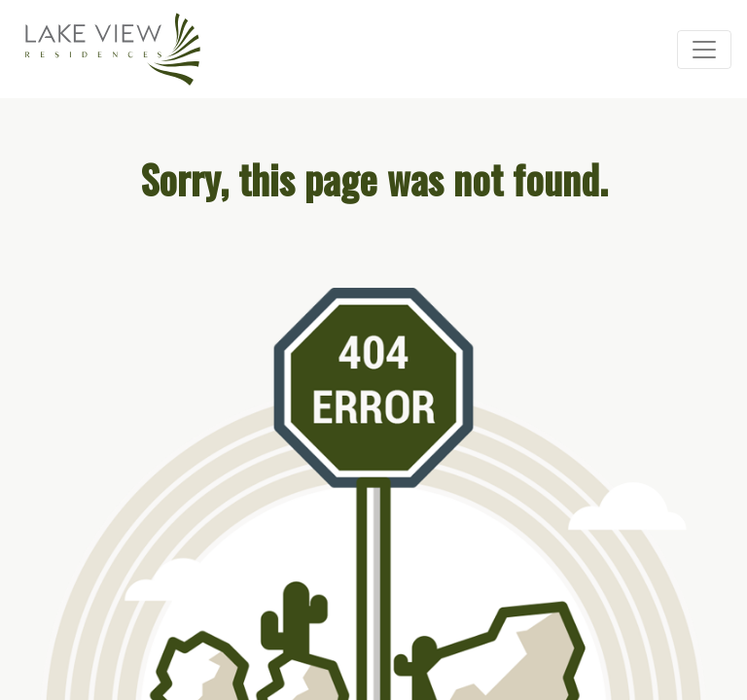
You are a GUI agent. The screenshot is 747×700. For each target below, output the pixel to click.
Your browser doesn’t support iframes (373, 350)
